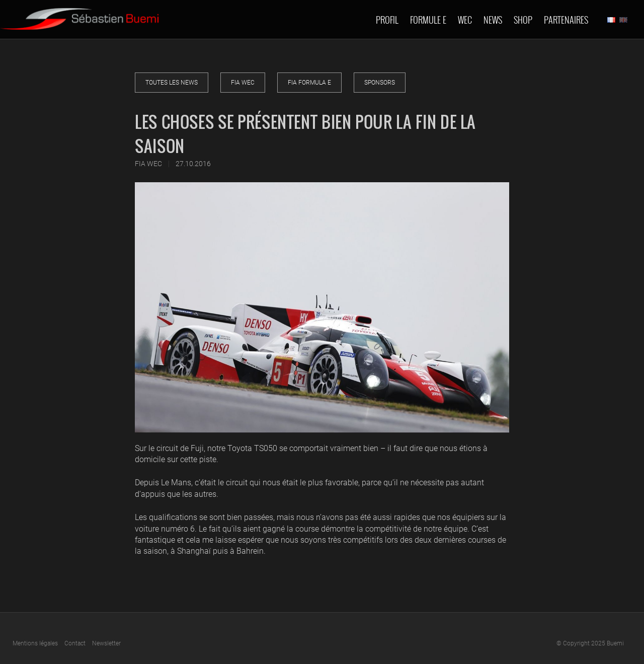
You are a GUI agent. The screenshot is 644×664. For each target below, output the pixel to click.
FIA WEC (243, 83)
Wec (465, 20)
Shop (523, 20)
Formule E (428, 20)
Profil (387, 20)
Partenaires (566, 20)
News (493, 20)
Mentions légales (35, 643)
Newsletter (106, 643)
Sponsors (380, 83)
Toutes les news (172, 83)
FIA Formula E (309, 83)
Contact (75, 643)
